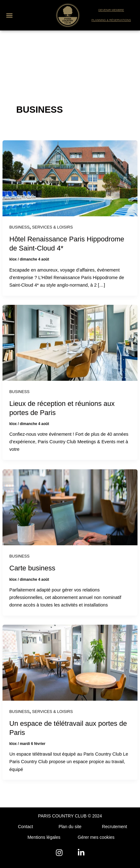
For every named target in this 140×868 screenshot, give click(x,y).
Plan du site (70, 827)
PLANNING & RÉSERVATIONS (111, 20)
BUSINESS (19, 227)
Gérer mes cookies (96, 837)
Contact (25, 827)
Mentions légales (44, 837)
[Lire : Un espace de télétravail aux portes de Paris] (70, 662)
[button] (9, 15)
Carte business (32, 568)
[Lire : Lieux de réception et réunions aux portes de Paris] (70, 342)
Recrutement (115, 827)
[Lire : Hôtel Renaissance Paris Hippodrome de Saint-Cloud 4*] (70, 178)
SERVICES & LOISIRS (52, 227)
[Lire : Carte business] (70, 507)
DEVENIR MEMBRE (111, 10)
